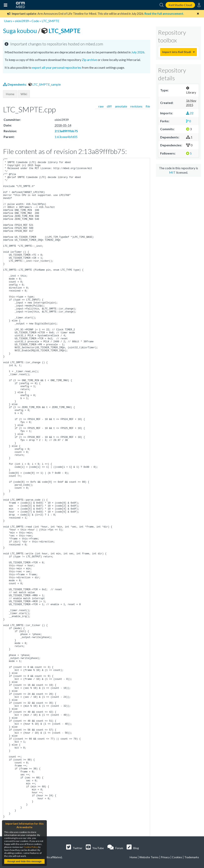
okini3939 (22, 21)
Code (35, 21)
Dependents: (15, 84)
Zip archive (89, 60)
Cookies (177, 857)
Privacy (165, 857)
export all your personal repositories (57, 67)
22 (190, 113)
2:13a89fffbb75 (66, 131)
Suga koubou (21, 31)
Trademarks (192, 857)
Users (8, 21)
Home (10, 94)
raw (101, 106)
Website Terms (149, 857)
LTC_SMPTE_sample (45, 84)
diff (109, 106)
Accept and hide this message (24, 861)
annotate (121, 106)
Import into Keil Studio (177, 52)
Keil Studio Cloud (180, 5)
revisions (136, 106)
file (148, 106)
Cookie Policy (31, 847)
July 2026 (138, 52)
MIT (172, 172)
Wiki (24, 94)
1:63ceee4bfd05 (66, 137)
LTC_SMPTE (50, 21)
